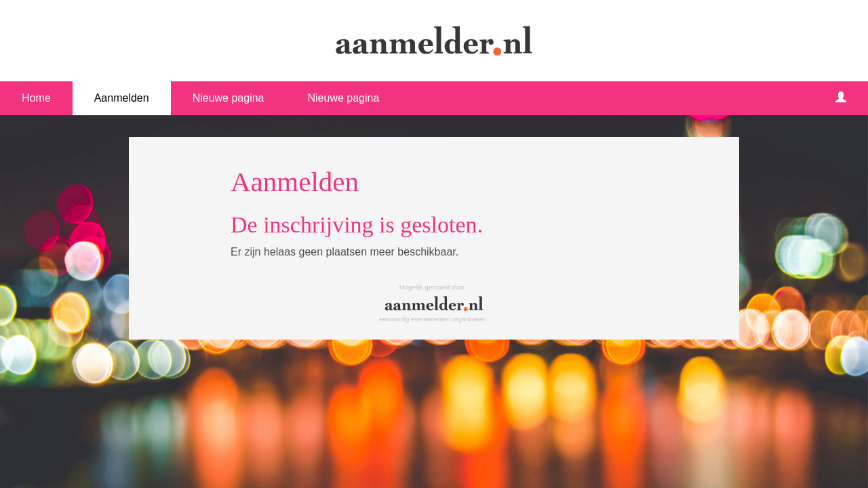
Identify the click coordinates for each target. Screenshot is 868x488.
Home (36, 98)
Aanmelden (122, 98)
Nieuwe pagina (229, 98)
